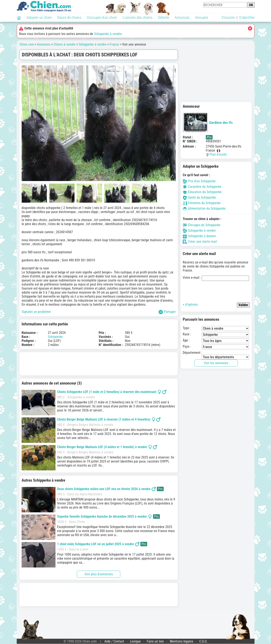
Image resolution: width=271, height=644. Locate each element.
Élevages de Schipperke (202, 225)
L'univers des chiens (138, 17)
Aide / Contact (114, 641)
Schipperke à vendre (108, 34)
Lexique (135, 641)
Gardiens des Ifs (208, 123)
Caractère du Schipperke (202, 187)
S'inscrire (228, 17)
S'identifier (247, 17)
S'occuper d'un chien (102, 17)
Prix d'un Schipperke (199, 181)
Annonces (182, 17)
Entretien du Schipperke (202, 203)
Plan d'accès (218, 154)
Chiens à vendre (65, 44)
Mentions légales (182, 641)
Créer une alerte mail (200, 242)
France (114, 44)
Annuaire (202, 17)
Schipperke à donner (199, 236)
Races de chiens (69, 17)
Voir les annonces (216, 363)
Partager (167, 312)
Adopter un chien (39, 17)
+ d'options (190, 305)
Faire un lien (155, 641)
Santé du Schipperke (199, 197)
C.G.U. (203, 641)
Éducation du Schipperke (202, 192)
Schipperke (55, 337)
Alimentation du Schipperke (204, 208)
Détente (164, 17)
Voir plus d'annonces (99, 574)
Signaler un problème (36, 312)
